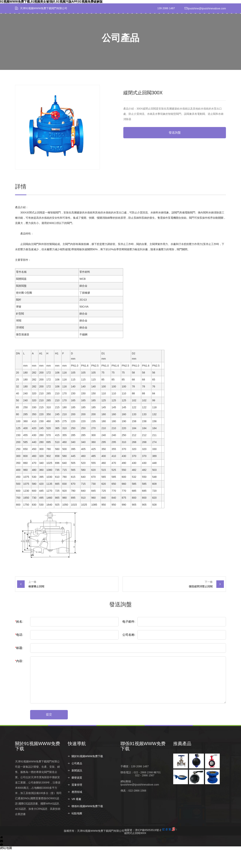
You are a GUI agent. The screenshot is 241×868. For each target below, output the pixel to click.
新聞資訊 (111, 26)
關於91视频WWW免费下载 (72, 26)
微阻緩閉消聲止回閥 (201, 604)
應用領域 (155, 26)
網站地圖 (6, 866)
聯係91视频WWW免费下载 (194, 26)
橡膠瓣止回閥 (36, 604)
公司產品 (96, 26)
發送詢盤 (175, 151)
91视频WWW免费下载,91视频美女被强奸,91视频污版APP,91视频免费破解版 (51, 2)
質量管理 (140, 26)
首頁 (50, 26)
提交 (49, 732)
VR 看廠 (170, 26)
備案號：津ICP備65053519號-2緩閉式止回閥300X (151, 849)
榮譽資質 (126, 26)
